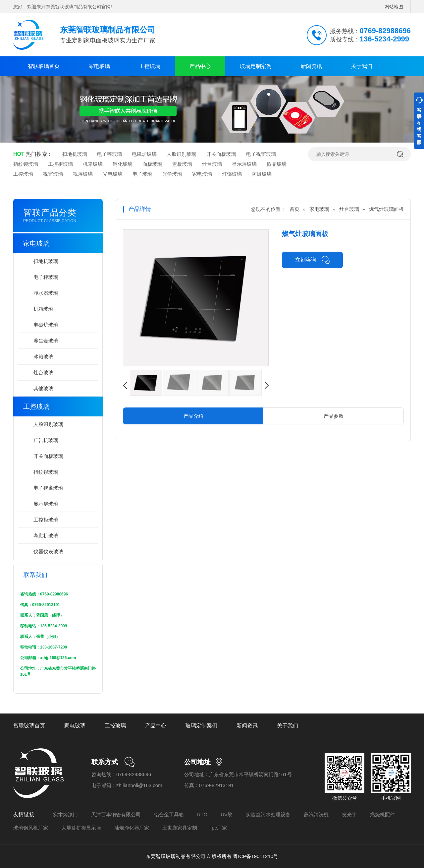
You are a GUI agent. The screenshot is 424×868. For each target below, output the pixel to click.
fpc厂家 (219, 828)
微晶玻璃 (277, 164)
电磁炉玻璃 (144, 154)
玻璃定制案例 (256, 66)
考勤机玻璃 (46, 536)
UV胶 (227, 814)
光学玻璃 (172, 174)
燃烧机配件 (382, 814)
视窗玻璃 (53, 174)
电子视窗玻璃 (261, 154)
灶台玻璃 (212, 164)
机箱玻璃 (93, 164)
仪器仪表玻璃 (48, 552)
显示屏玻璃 (244, 164)
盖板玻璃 (182, 164)
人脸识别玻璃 (182, 154)
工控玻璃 (150, 66)
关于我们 (362, 66)
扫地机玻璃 (75, 154)
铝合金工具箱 (169, 814)
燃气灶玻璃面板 (386, 209)
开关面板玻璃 (221, 154)
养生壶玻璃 (46, 341)
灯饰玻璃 (232, 174)
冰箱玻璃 (43, 357)
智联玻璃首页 (44, 66)
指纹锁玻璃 (26, 164)
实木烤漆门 (65, 814)
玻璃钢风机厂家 (31, 828)
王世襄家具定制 (180, 828)
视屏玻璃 (83, 174)
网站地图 (394, 7)
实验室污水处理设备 (268, 814)
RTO (202, 814)
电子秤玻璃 (109, 154)
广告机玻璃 (46, 440)
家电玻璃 (99, 66)
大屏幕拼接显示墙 (81, 828)
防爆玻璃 (262, 174)
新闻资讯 (311, 66)
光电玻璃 (113, 174)
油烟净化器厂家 (132, 828)
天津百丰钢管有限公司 (116, 814)
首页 (294, 209)
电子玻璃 (142, 174)
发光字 (349, 814)
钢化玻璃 (123, 164)
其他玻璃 (43, 388)
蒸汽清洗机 (316, 814)
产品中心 (200, 66)
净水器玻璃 (46, 293)
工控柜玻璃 (60, 164)
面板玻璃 (152, 164)
